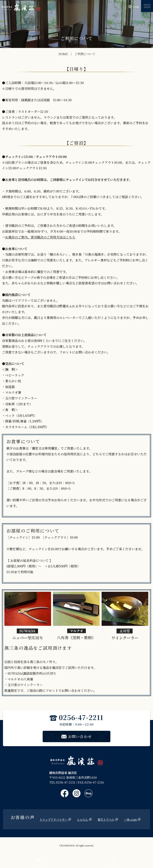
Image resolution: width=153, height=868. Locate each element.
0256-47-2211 (76, 717)
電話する (38, 862)
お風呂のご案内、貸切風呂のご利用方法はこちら (40, 237)
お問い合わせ (77, 736)
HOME (63, 54)
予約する (115, 862)
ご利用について (85, 54)
